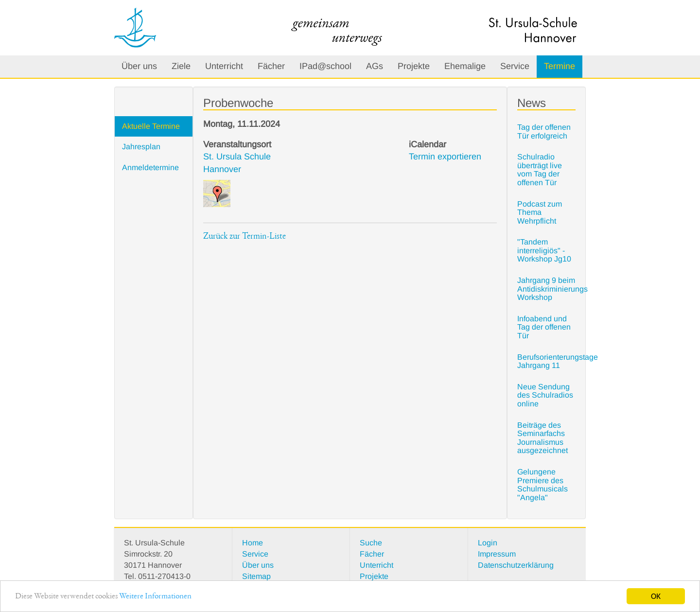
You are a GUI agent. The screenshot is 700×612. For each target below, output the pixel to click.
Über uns (139, 66)
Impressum (497, 554)
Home (253, 543)
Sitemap (256, 576)
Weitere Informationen (155, 600)
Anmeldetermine (150, 167)
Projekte (414, 66)
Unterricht (224, 66)
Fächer (271, 66)
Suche (371, 543)
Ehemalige (465, 66)
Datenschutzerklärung (516, 565)
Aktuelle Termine (151, 126)
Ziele (181, 66)
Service (515, 66)
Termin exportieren (445, 157)
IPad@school (325, 66)
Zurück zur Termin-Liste (245, 237)
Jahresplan (141, 147)
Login (488, 543)
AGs (375, 66)
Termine (560, 66)
